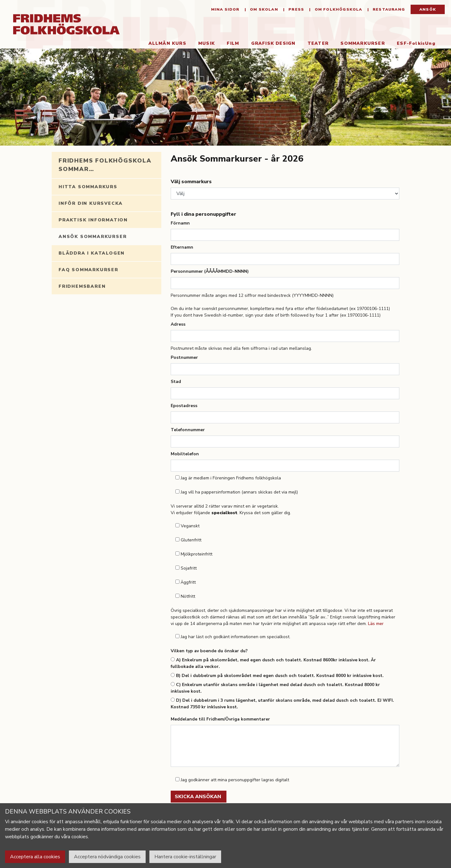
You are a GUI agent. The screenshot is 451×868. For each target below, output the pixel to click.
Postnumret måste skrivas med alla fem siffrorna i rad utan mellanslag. (241, 348)
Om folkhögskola (338, 9)
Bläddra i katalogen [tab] (92, 253)
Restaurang (388, 9)
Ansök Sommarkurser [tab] (93, 237)
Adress (178, 324)
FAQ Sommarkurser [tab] (88, 270)
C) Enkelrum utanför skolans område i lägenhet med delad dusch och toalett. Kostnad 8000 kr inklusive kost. (275, 688)
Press (296, 9)
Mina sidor (225, 9)
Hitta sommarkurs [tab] (88, 187)
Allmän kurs (167, 43)
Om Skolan (263, 9)
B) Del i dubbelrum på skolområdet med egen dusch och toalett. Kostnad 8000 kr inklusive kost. (277, 676)
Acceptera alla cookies (35, 857)
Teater (318, 43)
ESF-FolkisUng (416, 43)
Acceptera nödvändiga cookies (107, 857)
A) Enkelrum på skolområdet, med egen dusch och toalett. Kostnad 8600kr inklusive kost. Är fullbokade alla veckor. (273, 663)
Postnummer (184, 357)
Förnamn (180, 223)
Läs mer (376, 624)
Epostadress (184, 406)
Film (233, 43)
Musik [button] (207, 43)
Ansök (428, 9)
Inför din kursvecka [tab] (91, 203)
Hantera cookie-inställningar (185, 857)
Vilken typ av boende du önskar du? (209, 651)
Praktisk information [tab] (93, 220)
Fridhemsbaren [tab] (82, 286)
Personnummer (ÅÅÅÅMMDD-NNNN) (210, 271)
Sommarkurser (366, 43)
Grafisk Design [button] (273, 43)
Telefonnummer (188, 430)
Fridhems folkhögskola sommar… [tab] (105, 165)
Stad (176, 382)
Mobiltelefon (185, 454)
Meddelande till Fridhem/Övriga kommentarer (220, 719)
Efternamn (182, 247)
